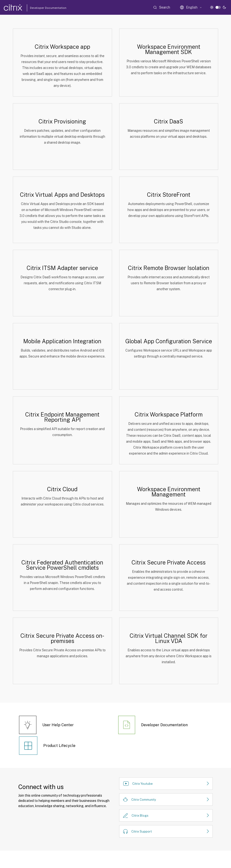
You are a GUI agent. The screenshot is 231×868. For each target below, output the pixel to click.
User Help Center (58, 725)
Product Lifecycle (59, 746)
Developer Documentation (41, 8)
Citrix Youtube (143, 784)
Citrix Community (144, 800)
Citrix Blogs (140, 816)
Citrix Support (142, 831)
